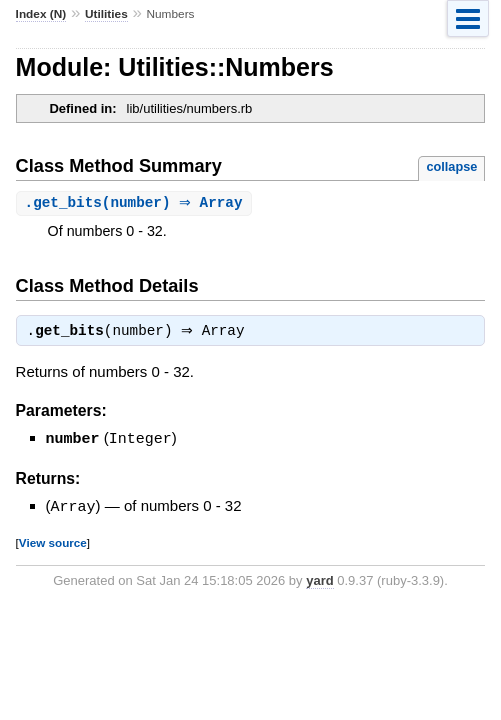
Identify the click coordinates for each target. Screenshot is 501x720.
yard (319, 581)
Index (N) (41, 14)
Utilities (106, 14)
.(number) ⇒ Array (136, 203)
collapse (451, 166)
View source (53, 543)
